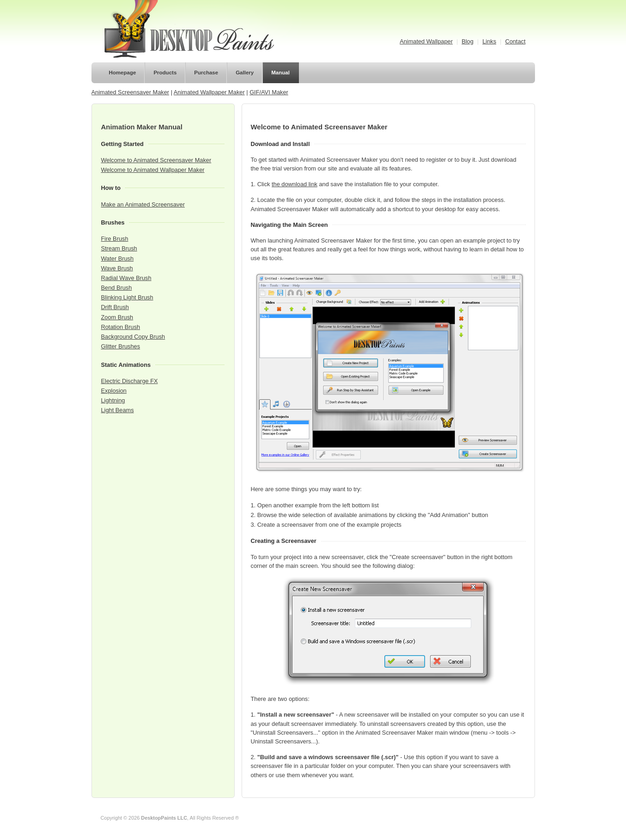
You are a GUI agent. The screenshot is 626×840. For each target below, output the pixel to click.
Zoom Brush (117, 317)
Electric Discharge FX (130, 381)
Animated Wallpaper (426, 41)
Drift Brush (115, 307)
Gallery (245, 73)
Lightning (113, 400)
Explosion (114, 391)
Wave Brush (117, 268)
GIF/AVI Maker (269, 92)
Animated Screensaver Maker (131, 92)
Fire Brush (115, 239)
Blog (468, 41)
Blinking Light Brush (127, 297)
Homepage (123, 73)
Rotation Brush (121, 327)
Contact (515, 41)
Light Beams (118, 410)
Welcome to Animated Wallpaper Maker (153, 170)
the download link (295, 184)
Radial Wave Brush (126, 278)
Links (489, 41)
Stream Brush (119, 248)
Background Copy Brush (133, 337)
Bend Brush (117, 288)
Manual (280, 73)
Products (165, 73)
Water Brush (118, 259)
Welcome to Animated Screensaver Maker (156, 160)
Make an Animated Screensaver (143, 204)
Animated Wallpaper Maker (209, 92)
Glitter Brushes (121, 346)
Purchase (206, 73)
